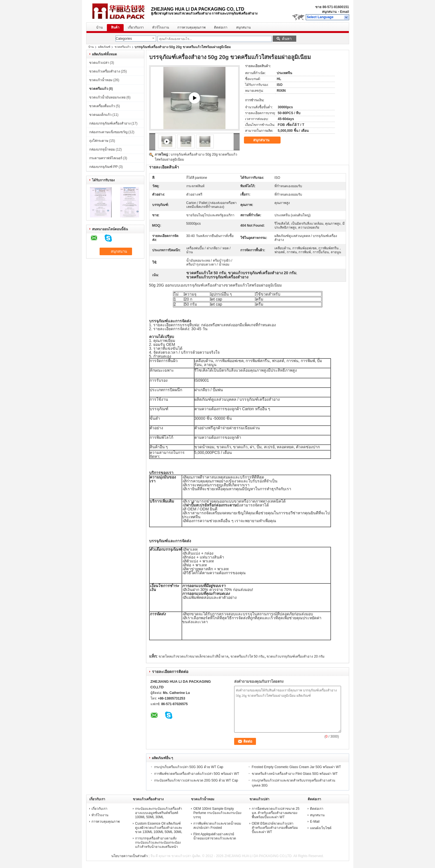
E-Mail (315, 822)
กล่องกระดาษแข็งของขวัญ (108, 132)
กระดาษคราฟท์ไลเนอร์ (106, 158)
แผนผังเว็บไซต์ (321, 828)
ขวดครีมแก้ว (123, 47)
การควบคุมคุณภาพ (191, 27)
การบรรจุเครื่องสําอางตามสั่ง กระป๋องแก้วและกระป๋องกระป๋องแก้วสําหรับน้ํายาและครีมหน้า (158, 843)
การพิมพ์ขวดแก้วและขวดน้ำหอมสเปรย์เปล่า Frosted (217, 826)
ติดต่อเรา (221, 27)
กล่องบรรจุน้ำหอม (102, 149)
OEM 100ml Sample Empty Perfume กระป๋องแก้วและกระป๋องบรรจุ (217, 813)
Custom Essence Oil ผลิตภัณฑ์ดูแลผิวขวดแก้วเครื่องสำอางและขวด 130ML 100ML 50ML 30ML (159, 828)
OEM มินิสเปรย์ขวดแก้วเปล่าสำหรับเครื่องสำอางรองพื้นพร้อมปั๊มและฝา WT (275, 828)
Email (344, 12)
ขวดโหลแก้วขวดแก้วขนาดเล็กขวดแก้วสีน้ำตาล (193, 656)
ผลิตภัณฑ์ (104, 47)
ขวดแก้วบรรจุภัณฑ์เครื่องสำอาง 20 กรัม (296, 656)
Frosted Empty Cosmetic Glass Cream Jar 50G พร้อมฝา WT (296, 767)
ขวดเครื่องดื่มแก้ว (102, 106)
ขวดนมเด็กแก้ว (100, 115)
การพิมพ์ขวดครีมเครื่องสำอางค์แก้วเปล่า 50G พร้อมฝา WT (197, 774)
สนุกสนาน (329, 12)
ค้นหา (287, 39)
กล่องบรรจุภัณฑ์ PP (104, 167)
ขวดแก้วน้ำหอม (101, 80)
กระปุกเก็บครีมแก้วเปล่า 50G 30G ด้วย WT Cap (189, 767)
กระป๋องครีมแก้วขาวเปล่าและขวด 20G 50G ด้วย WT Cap (196, 780)
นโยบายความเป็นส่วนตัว (130, 856)
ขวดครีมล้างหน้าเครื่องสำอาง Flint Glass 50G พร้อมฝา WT (295, 774)
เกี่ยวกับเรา (136, 27)
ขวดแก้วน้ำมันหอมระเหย (107, 97)
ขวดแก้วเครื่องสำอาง (105, 71)
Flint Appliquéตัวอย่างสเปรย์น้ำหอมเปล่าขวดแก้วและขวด (215, 836)
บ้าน (99, 27)
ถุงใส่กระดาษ (99, 141)
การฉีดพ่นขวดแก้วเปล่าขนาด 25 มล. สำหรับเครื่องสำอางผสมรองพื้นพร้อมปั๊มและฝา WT (276, 813)
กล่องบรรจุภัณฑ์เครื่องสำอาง (110, 123)
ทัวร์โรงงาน (161, 27)
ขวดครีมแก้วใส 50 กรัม (247, 656)
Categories (124, 39)
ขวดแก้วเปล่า (99, 63)
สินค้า (115, 27)
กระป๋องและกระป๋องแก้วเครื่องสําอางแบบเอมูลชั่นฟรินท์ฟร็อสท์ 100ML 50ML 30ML (159, 813)
